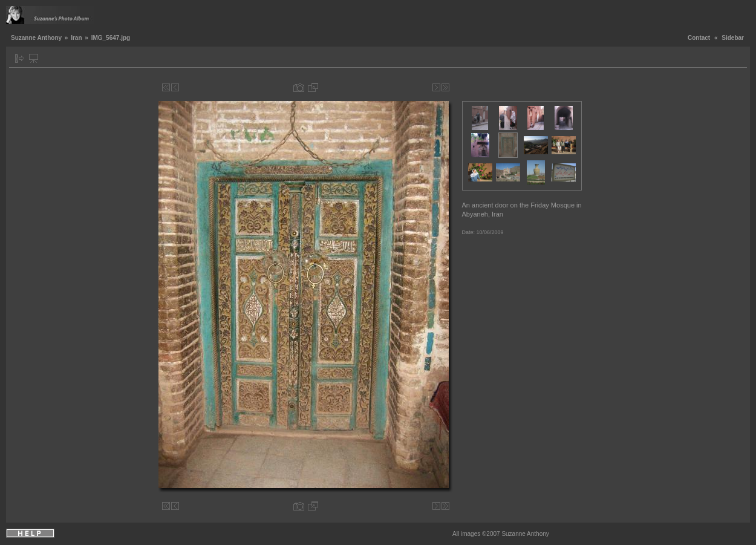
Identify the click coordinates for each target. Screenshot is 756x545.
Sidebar (733, 38)
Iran (76, 38)
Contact (699, 38)
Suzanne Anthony (36, 38)
